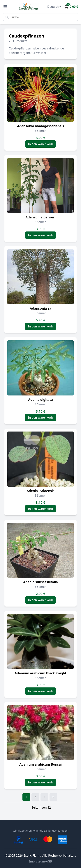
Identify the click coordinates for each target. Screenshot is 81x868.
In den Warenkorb (40, 144)
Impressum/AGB (40, 861)
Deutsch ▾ (54, 7)
